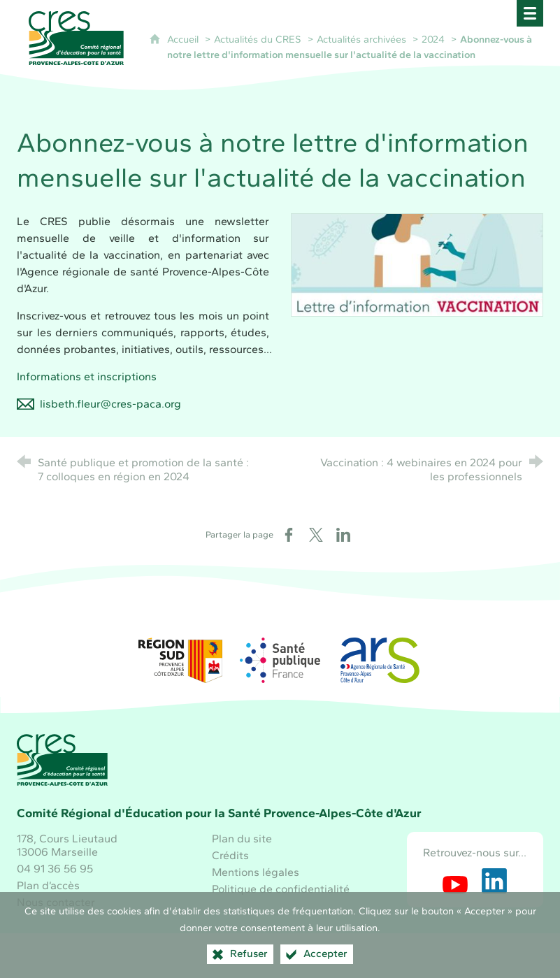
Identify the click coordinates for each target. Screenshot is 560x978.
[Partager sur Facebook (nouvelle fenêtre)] (289, 535)
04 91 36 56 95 (55, 869)
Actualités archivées (361, 39)
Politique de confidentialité (281, 889)
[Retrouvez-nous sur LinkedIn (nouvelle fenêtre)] (494, 881)
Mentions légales (256, 872)
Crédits (230, 855)
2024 (433, 39)
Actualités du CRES (258, 39)
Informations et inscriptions (87, 376)
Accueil (184, 39)
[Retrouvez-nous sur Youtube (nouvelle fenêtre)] (455, 881)
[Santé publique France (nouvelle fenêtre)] (280, 660)
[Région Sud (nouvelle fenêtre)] (180, 660)
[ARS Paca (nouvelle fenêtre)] (380, 660)
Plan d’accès (48, 885)
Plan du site (242, 839)
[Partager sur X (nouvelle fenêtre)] (316, 535)
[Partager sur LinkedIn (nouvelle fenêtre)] (343, 535)
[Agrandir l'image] (417, 264)
